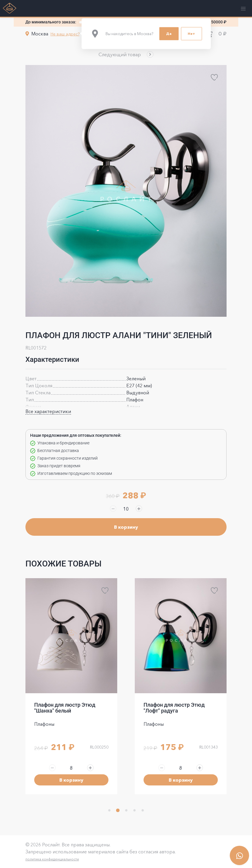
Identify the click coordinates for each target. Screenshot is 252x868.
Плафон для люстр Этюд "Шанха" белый (65, 708)
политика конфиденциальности (52, 859)
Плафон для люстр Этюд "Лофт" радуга (174, 708)
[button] (126, 54)
